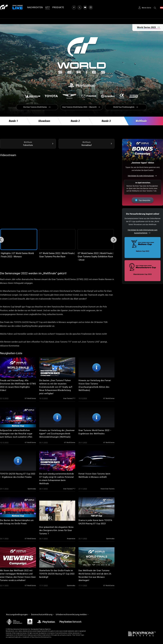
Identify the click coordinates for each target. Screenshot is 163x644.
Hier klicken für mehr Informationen (141, 176)
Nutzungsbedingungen (17, 614)
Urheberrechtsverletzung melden (71, 614)
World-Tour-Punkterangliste (124, 107)
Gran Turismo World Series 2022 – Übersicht (79, 107)
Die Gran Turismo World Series (35, 107)
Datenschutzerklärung (42, 614)
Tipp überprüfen (144, 200)
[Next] (114, 240)
